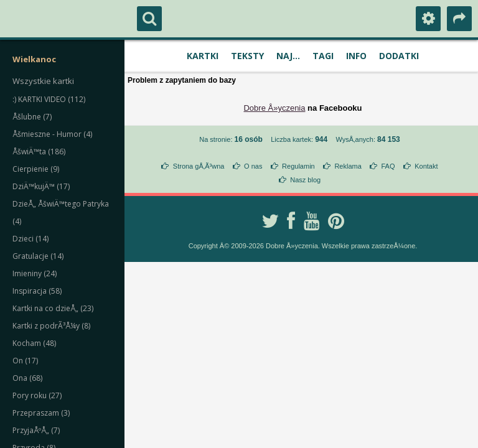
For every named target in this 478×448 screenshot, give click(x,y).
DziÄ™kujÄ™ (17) (41, 186)
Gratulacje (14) (38, 256)
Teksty (247, 56)
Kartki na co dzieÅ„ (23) (53, 308)
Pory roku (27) (37, 395)
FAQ (388, 166)
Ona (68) (27, 378)
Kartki (203, 56)
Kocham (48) (34, 343)
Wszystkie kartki (43, 81)
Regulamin (298, 166)
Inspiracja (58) (37, 291)
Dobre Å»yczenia (274, 108)
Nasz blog (305, 180)
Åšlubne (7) (32, 117)
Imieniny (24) (35, 273)
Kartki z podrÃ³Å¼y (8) (51, 326)
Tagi (323, 56)
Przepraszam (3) (41, 413)
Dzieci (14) (30, 239)
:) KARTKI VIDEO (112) (49, 99)
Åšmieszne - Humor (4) (52, 134)
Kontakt (426, 166)
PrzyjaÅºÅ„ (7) (36, 430)
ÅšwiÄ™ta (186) (39, 152)
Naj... (288, 56)
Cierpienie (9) (36, 169)
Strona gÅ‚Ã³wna (199, 166)
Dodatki (399, 56)
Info (356, 56)
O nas (253, 166)
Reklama (348, 166)
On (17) (25, 361)
